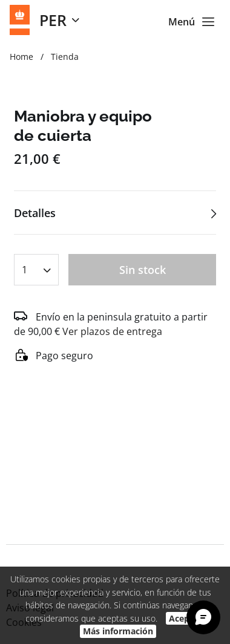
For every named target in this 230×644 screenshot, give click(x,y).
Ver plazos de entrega (112, 331)
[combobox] (36, 266)
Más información (118, 631)
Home (21, 57)
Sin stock (143, 270)
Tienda (65, 57)
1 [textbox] (25, 270)
